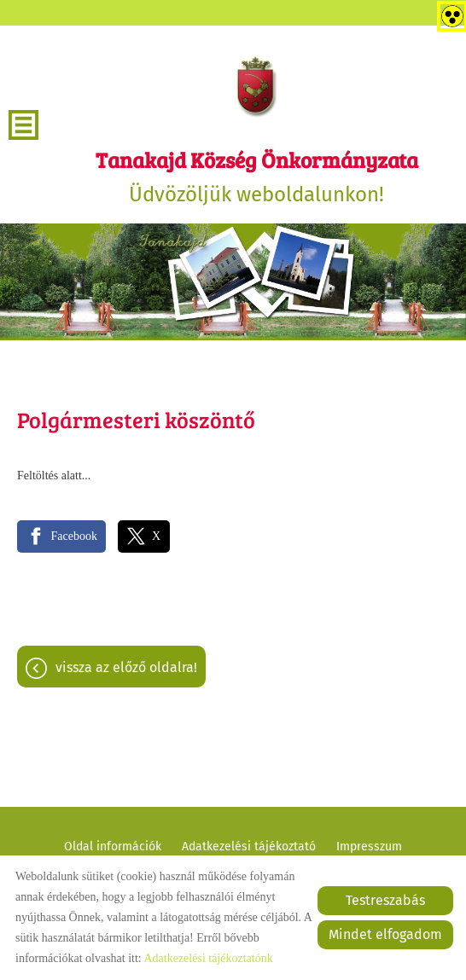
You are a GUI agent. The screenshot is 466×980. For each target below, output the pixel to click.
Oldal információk (113, 847)
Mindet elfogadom (385, 934)
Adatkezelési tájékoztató (249, 847)
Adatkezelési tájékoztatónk (208, 958)
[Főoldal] (256, 85)
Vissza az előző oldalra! (126, 667)
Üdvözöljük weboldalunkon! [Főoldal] (257, 176)
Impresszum (369, 847)
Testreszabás (385, 900)
